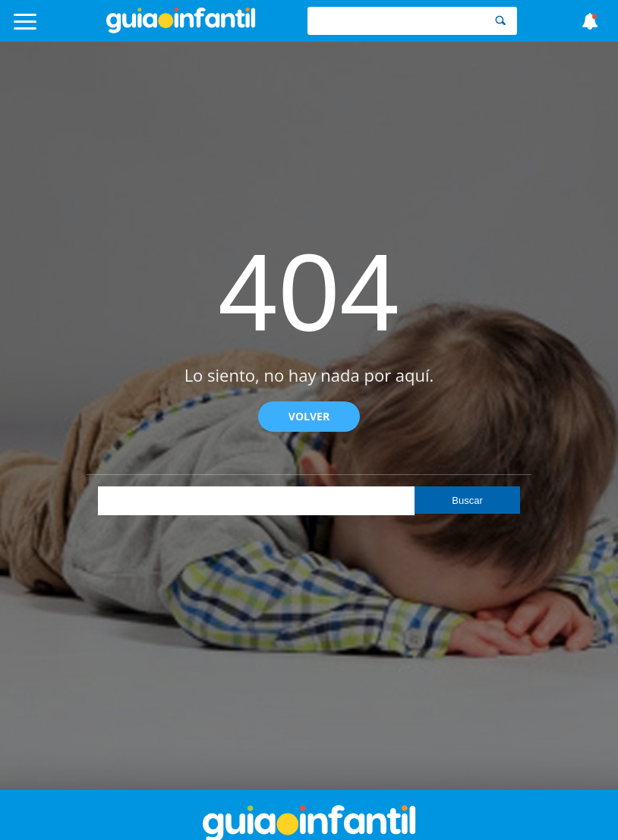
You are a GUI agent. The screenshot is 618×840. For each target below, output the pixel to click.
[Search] (500, 21)
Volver (309, 416)
